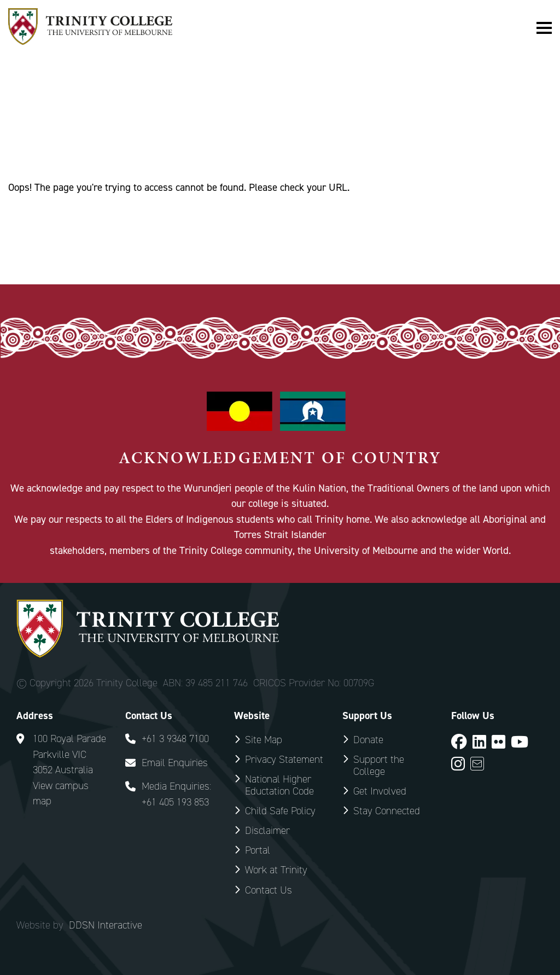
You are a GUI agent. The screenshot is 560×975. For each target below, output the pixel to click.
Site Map (264, 740)
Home (21, 132)
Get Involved (380, 791)
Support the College (379, 765)
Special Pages (80, 132)
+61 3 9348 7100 (175, 738)
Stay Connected (387, 811)
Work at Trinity (276, 870)
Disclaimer (267, 830)
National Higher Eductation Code (279, 785)
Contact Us (269, 890)
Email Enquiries (175, 763)
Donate (368, 740)
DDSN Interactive (106, 925)
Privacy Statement (284, 759)
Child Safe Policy (280, 811)
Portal (258, 850)
